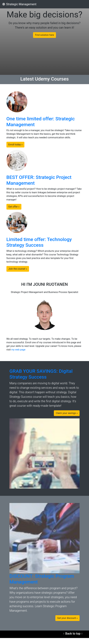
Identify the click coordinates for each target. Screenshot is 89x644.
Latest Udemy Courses (44, 79)
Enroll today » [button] (15, 145)
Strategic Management (19, 4)
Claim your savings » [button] (67, 413)
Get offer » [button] (14, 207)
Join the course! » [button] (18, 269)
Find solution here (44, 35)
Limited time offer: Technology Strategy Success (39, 242)
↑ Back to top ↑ (73, 634)
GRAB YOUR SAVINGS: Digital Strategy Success (41, 374)
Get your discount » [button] (67, 618)
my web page (18, 350)
